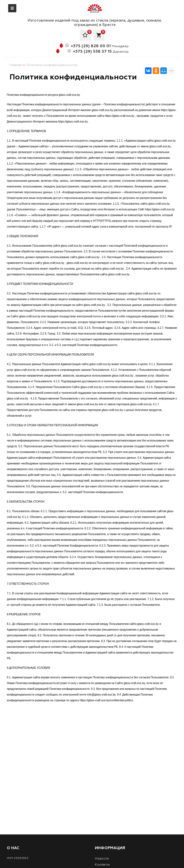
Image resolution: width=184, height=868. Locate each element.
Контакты (102, 865)
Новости (102, 859)
